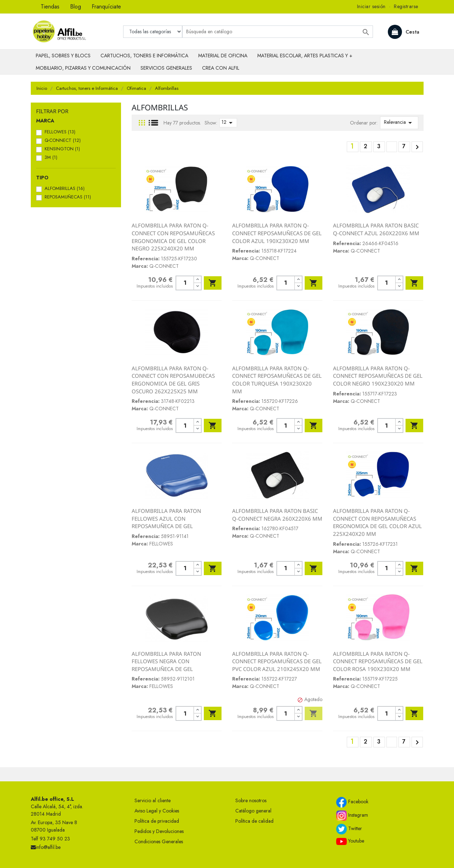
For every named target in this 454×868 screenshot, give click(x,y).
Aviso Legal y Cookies (157, 811)
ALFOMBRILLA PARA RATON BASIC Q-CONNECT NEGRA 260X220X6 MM (277, 515)
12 (228, 123)
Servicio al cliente (153, 800)
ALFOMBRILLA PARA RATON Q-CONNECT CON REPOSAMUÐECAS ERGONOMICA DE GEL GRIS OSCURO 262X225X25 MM (173, 380)
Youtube (350, 841)
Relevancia (399, 123)
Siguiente (417, 147)
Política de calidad (254, 821)
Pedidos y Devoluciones (159, 831)
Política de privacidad (157, 821)
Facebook (352, 802)
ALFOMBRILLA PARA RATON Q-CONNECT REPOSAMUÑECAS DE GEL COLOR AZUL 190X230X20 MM (277, 233)
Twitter (349, 829)
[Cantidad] (185, 283)
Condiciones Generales (159, 841)
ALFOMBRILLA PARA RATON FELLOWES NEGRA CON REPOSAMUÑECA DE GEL (166, 661)
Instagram (352, 816)
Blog (76, 7)
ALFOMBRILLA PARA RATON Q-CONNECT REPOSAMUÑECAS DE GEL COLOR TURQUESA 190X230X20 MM (277, 380)
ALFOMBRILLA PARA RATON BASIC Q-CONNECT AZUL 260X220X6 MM (376, 229)
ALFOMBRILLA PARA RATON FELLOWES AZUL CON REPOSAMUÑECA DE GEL (166, 518)
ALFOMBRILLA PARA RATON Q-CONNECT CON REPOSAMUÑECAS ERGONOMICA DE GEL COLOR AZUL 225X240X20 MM (377, 522)
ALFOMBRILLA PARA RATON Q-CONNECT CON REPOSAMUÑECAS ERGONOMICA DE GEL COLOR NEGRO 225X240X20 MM (173, 237)
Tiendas (50, 7)
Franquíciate (106, 7)
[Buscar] (278, 32)
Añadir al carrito (213, 283)
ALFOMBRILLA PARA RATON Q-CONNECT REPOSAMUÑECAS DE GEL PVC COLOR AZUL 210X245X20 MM (277, 661)
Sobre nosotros (251, 800)
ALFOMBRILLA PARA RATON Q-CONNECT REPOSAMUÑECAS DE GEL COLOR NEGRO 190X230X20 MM (378, 376)
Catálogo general (253, 811)
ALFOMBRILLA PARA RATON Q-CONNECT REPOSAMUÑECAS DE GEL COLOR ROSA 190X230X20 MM (378, 661)
